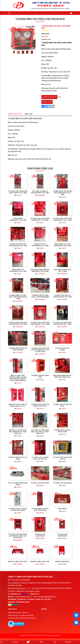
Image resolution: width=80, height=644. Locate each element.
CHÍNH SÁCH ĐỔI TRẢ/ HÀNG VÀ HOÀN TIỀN (21, 617)
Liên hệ (46, 37)
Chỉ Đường (68, 642)
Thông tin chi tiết (32, 131)
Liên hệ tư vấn (47, 102)
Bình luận (37, 131)
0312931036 (21, 601)
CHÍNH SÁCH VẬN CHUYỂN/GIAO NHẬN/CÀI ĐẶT (22, 620)
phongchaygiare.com (55, 637)
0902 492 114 (35, 596)
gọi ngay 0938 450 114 (49, 97)
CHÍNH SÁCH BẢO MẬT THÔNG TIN (18, 614)
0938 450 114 (15, 596)
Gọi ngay (15, 642)
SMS (41, 642)
